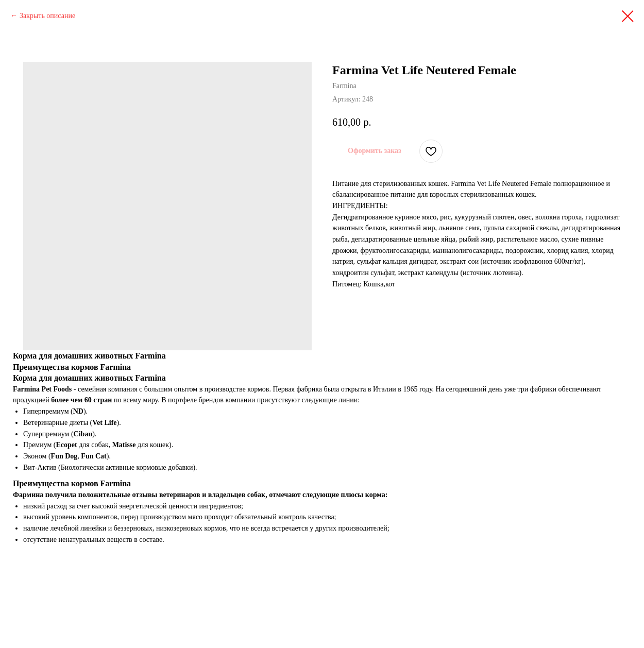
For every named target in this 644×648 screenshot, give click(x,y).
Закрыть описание (47, 16)
